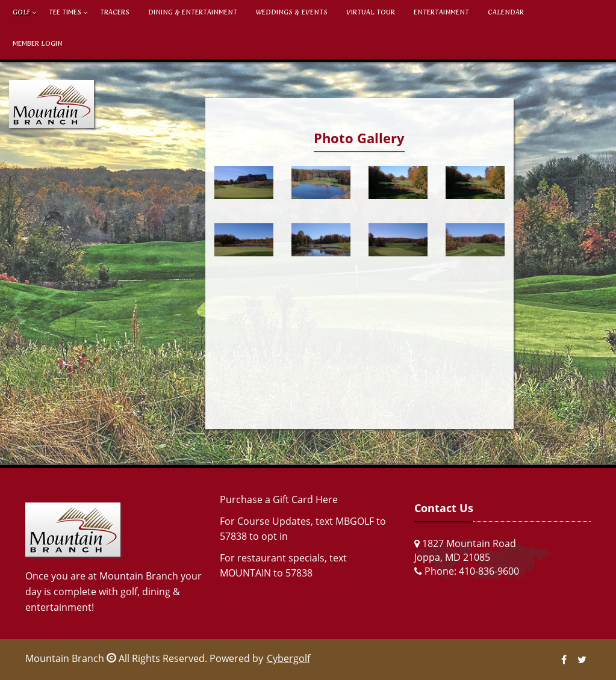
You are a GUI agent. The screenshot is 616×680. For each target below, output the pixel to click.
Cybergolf (288, 658)
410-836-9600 (489, 571)
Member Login (38, 44)
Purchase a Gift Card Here (279, 499)
